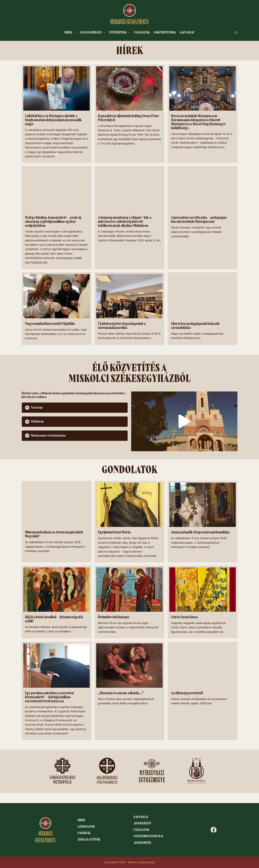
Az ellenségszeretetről (187, 693)
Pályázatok (142, 32)
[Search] (236, 33)
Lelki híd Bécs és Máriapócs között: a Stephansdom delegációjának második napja (53, 120)
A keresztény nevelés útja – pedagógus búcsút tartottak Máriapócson (199, 220)
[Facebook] (214, 830)
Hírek (71, 32)
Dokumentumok (165, 32)
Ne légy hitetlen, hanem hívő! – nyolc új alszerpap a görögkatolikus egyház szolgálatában (53, 222)
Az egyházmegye (93, 32)
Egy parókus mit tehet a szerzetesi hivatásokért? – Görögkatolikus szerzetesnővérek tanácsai (49, 697)
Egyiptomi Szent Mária (114, 532)
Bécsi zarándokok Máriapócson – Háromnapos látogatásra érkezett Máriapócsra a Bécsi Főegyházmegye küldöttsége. (198, 122)
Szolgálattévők (89, 840)
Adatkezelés (142, 823)
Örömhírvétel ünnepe (114, 617)
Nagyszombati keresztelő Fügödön (50, 324)
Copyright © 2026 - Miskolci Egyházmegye (130, 862)
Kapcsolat (187, 32)
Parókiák (84, 833)
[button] (75, 408)
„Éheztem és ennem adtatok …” (121, 693)
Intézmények (120, 32)
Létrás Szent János (184, 617)
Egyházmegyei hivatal (148, 836)
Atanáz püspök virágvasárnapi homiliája (200, 532)
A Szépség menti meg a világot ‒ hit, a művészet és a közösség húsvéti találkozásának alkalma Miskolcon (125, 222)
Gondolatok (86, 827)
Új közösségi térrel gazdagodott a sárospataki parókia (122, 326)
